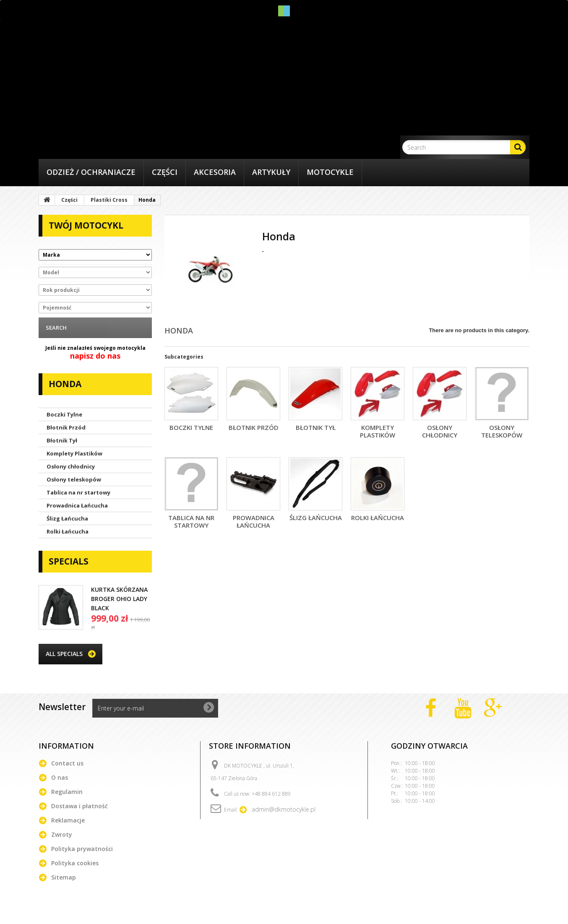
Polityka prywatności (82, 849)
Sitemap (64, 877)
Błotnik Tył (62, 440)
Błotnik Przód (66, 427)
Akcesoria (215, 172)
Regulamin (67, 792)
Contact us (67, 763)
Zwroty (62, 834)
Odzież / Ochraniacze (91, 172)
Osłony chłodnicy (71, 466)
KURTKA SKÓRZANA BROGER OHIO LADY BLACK (119, 599)
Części (165, 172)
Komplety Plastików (74, 453)
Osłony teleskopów (74, 479)
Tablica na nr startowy (78, 492)
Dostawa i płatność (79, 806)
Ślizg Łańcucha (67, 518)
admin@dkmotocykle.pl (284, 809)
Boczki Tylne (64, 414)
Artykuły (271, 172)
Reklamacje (68, 820)
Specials (69, 561)
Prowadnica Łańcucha (77, 505)
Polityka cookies (75, 863)
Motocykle (330, 172)
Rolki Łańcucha (68, 531)
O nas (60, 777)
